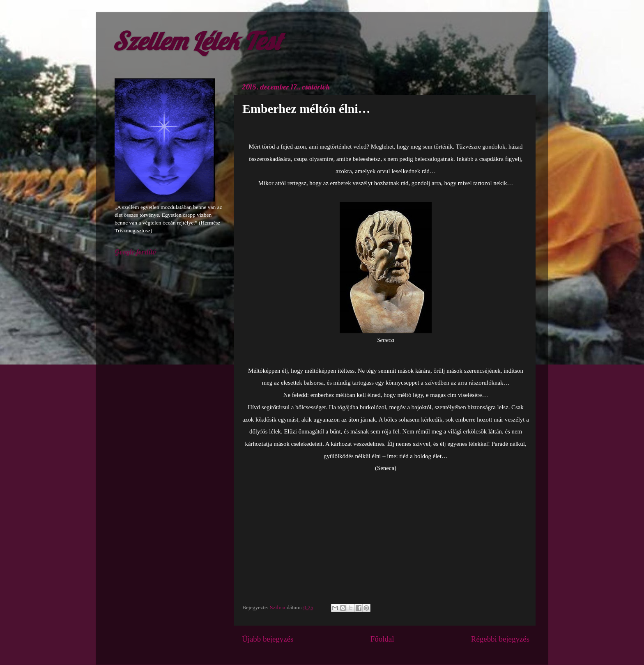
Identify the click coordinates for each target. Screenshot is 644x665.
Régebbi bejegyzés (500, 639)
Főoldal (382, 639)
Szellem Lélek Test (197, 41)
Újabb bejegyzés (268, 639)
